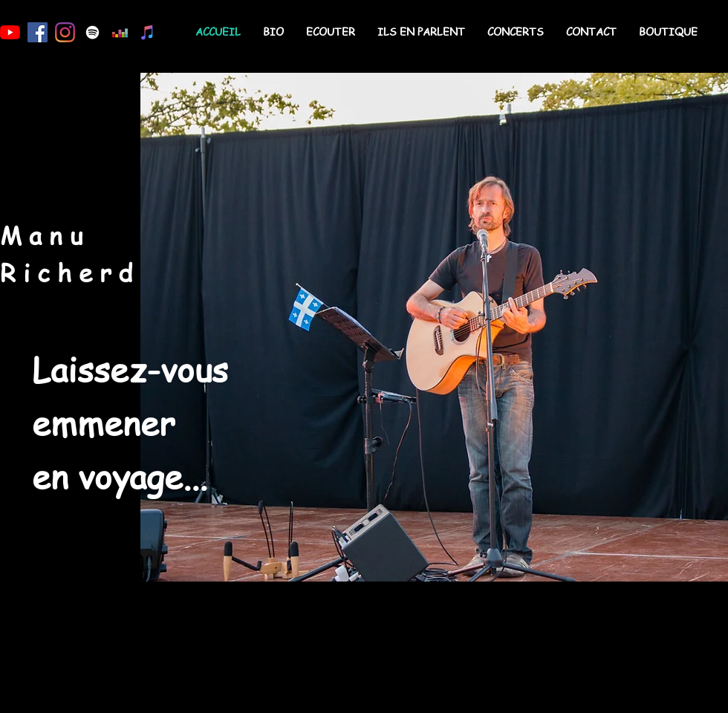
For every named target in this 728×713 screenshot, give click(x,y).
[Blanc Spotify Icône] (92, 32)
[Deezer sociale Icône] (120, 32)
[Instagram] (65, 32)
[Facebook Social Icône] (38, 32)
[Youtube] (10, 32)
